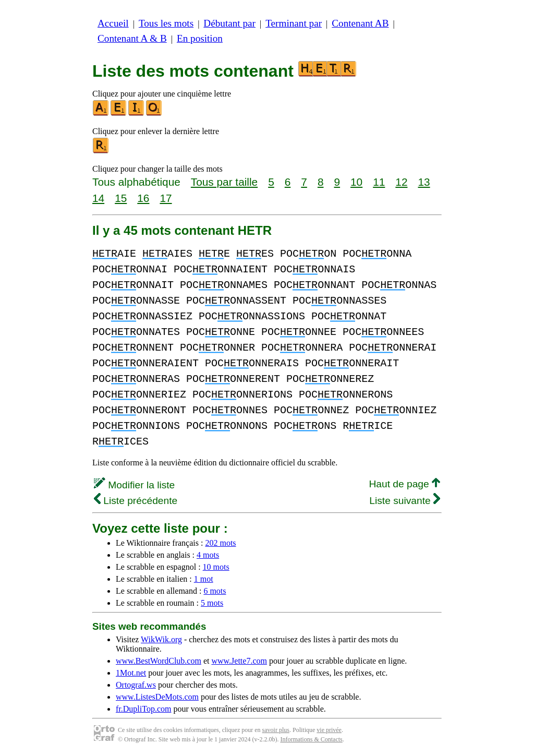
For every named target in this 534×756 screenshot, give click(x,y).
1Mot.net (131, 673)
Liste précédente (136, 501)
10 (356, 182)
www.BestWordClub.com (159, 661)
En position (200, 38)
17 (166, 198)
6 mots (215, 591)
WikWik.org (161, 639)
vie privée (329, 730)
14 (98, 198)
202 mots (220, 543)
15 (121, 198)
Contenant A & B (132, 38)
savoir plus (276, 730)
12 (401, 182)
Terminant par (294, 23)
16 (143, 198)
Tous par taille (224, 182)
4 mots (208, 555)
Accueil (113, 23)
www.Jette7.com (239, 661)
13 (424, 182)
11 (379, 182)
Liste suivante (405, 501)
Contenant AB (360, 23)
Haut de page (404, 484)
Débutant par (229, 23)
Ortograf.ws (136, 685)
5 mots (212, 603)
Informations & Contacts (311, 739)
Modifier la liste (134, 485)
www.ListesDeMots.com (157, 697)
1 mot (204, 579)
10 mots (216, 567)
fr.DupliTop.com (143, 709)
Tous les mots (166, 23)
